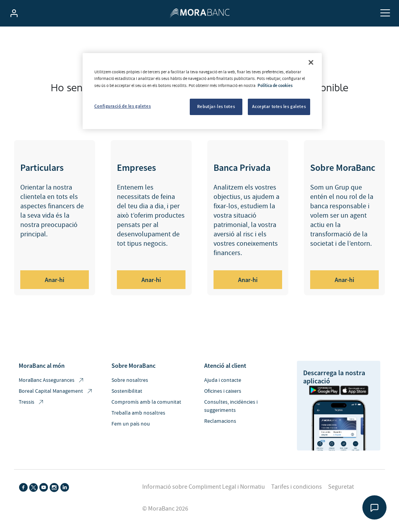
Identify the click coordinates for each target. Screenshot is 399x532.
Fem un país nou (131, 424)
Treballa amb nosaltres (138, 413)
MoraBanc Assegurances (52, 380)
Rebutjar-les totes (216, 106)
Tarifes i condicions (297, 487)
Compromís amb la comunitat (146, 402)
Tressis (32, 402)
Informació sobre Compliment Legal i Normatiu (204, 487)
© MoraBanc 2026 (165, 509)
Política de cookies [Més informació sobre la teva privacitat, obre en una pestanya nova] (275, 85)
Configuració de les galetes (123, 106)
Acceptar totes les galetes (279, 106)
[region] (202, 91)
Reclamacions (220, 421)
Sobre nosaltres (130, 380)
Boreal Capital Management (56, 391)
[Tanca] (311, 62)
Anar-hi (55, 280)
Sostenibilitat (127, 391)
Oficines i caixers (223, 391)
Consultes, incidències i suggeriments (231, 406)
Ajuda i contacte (223, 380)
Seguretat (341, 487)
